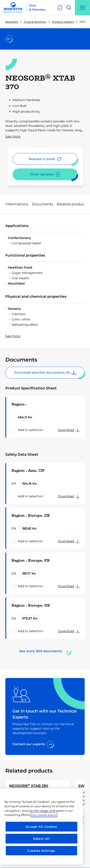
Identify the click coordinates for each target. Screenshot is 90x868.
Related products (72, 204)
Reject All (41, 839)
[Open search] (69, 8)
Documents (42, 204)
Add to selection (30, 430)
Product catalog (63, 22)
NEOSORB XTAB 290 (29, 786)
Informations (17, 204)
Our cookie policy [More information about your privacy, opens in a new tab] (44, 815)
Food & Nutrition (35, 22)
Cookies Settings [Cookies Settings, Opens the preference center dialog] (41, 851)
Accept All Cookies (41, 827)
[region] (41, 827)
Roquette (12, 22)
